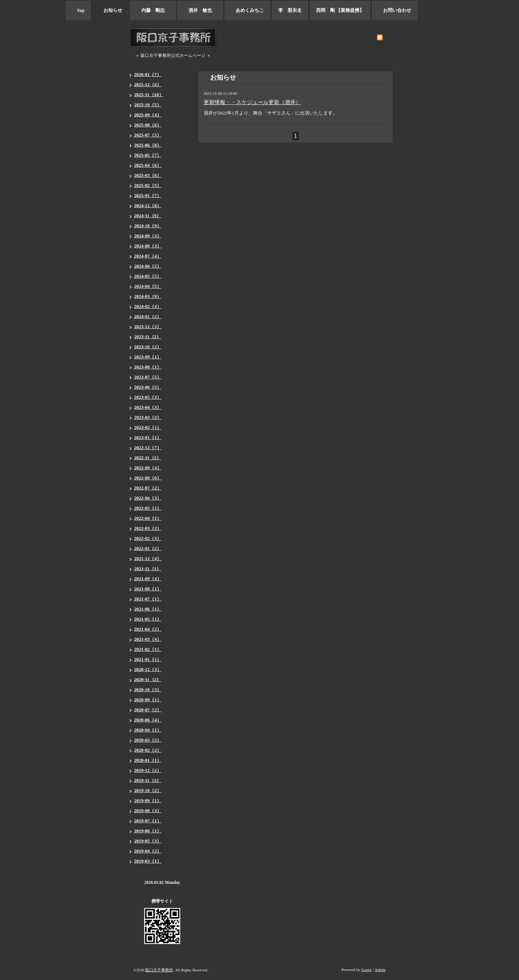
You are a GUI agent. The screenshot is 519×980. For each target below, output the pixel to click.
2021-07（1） (148, 599)
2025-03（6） (148, 175)
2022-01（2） (148, 548)
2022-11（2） (148, 458)
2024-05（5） (148, 276)
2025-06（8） (148, 145)
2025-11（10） (149, 95)
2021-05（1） (148, 619)
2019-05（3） (148, 841)
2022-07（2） (148, 488)
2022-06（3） (148, 498)
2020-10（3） (148, 690)
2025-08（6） (148, 125)
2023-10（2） (148, 347)
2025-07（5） (148, 135)
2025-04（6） (148, 165)
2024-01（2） (148, 316)
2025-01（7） (148, 195)
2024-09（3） (148, 236)
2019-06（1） (148, 831)
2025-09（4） (148, 115)
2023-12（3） (148, 326)
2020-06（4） (148, 720)
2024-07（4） (148, 256)
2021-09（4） (148, 579)
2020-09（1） (148, 700)
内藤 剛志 (153, 10)
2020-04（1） (148, 730)
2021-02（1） (148, 649)
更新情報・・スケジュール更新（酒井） (252, 102)
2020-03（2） (148, 740)
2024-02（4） (148, 306)
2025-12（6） (148, 84)
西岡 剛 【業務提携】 (340, 10)
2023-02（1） (148, 427)
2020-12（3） (148, 669)
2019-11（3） (148, 780)
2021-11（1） (148, 569)
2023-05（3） (148, 397)
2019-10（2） (148, 790)
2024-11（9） (148, 216)
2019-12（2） (148, 770)
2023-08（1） (148, 367)
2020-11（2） (148, 679)
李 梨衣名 (290, 10)
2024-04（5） (148, 286)
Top (78, 10)
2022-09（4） (148, 468)
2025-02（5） (148, 185)
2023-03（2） (148, 417)
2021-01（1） (148, 659)
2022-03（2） (148, 528)
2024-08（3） (148, 246)
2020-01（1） (148, 760)
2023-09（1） (148, 357)
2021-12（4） (148, 558)
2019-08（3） (148, 811)
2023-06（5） (148, 387)
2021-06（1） (148, 609)
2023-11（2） (148, 337)
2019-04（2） (148, 851)
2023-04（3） (148, 407)
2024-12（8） (148, 205)
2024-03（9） (148, 296)
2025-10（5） (148, 105)
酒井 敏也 (200, 10)
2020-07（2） (148, 710)
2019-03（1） (148, 861)
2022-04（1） (148, 518)
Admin (380, 970)
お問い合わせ (395, 10)
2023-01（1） (148, 437)
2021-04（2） (148, 629)
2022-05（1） (148, 508)
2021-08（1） (148, 589)
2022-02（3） (148, 538)
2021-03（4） (148, 639)
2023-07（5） (148, 377)
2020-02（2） (148, 750)
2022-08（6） (148, 478)
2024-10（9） (148, 226)
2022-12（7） (148, 448)
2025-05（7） (148, 155)
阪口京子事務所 (159, 970)
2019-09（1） (148, 800)
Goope (366, 970)
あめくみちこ (247, 10)
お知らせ (110, 10)
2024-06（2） (148, 266)
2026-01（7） (148, 74)
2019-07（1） (148, 821)
